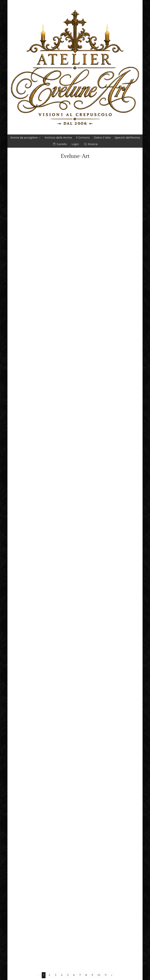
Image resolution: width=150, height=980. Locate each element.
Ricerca (91, 144)
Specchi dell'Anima (127, 138)
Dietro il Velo (102, 138)
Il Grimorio (83, 138)
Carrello (60, 144)
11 (106, 975)
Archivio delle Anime (58, 138)
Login (75, 144)
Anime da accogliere (25, 138)
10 (99, 975)
